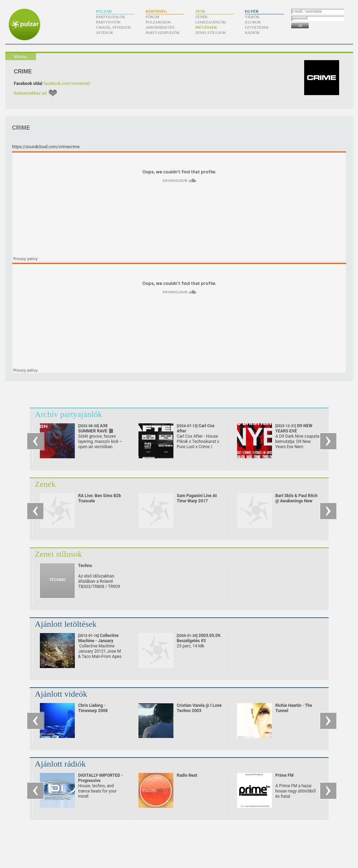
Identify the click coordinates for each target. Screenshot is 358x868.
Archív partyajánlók (69, 414)
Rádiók (253, 33)
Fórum (153, 17)
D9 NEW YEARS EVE (294, 431)
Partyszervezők (163, 33)
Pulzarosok (159, 22)
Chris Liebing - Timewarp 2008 (93, 708)
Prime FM (285, 775)
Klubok (253, 22)
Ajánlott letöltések (66, 624)
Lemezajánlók (211, 22)
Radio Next (187, 775)
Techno (85, 566)
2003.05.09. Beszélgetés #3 (199, 638)
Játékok (105, 33)
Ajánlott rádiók (60, 764)
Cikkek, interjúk (114, 27)
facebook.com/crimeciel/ (67, 84)
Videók (252, 17)
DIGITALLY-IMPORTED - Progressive (101, 778)
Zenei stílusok (211, 33)
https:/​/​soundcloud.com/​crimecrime (46, 147)
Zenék (202, 17)
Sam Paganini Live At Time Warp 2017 (197, 498)
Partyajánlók (111, 17)
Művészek (206, 27)
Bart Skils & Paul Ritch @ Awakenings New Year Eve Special (297, 501)
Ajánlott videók (61, 694)
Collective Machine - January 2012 (99, 641)
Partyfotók (109, 22)
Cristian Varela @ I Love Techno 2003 (199, 708)
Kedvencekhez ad (30, 93)
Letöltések (257, 27)
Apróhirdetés (160, 27)
